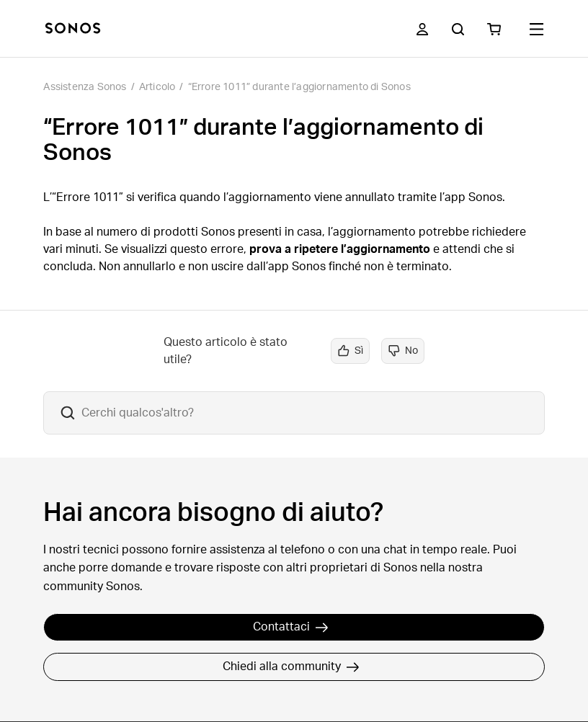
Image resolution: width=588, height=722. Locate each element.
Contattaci (291, 627)
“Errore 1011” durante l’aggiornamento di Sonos (299, 87)
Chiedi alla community (291, 667)
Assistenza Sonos (85, 87)
